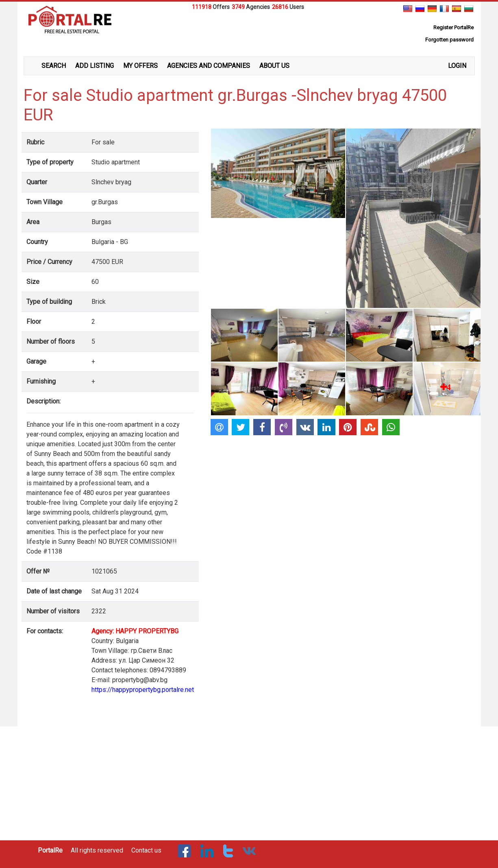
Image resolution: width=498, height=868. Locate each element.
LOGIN (457, 66)
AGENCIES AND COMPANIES (209, 66)
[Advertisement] (249, 32)
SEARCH (54, 66)
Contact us (146, 850)
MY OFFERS (140, 66)
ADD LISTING (95, 66)
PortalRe (50, 850)
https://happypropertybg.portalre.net (143, 690)
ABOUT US (274, 66)
